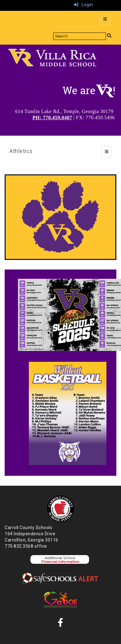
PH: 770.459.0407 (52, 118)
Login (83, 5)
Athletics (21, 151)
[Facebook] (61, 624)
